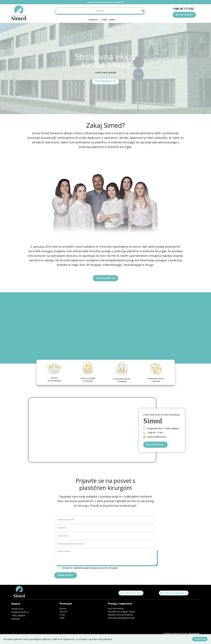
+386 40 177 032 (183, 9)
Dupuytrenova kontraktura (120, 615)
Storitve (94, 20)
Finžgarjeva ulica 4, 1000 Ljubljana (163, 428)
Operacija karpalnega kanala (121, 618)
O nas (104, 20)
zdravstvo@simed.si (157, 437)
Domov (63, 608)
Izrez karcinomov (116, 608)
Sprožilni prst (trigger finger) (121, 611)
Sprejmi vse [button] (200, 639)
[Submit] (143, 11)
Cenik (112, 20)
